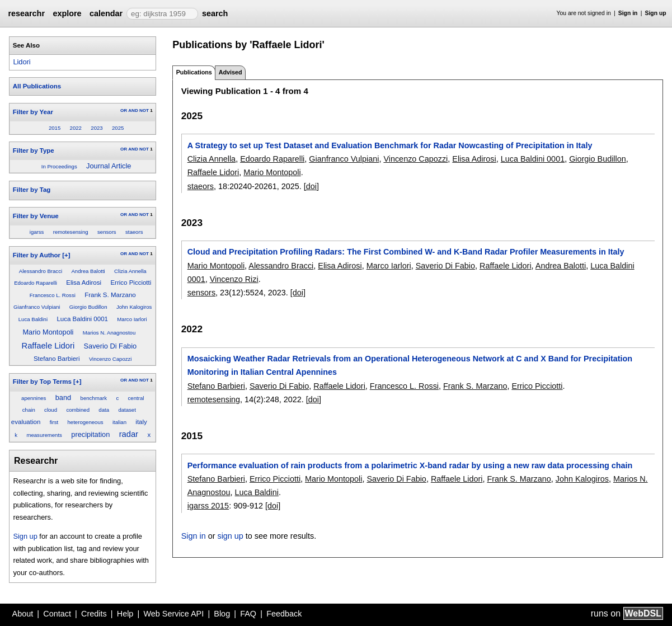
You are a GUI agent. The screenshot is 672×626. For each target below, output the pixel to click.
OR (124, 110)
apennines (34, 398)
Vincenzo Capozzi (111, 359)
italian (119, 422)
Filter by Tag (32, 190)
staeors (134, 232)
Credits (94, 614)
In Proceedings (59, 166)
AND (133, 110)
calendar (106, 13)
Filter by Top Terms (42, 382)
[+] (66, 255)
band (63, 397)
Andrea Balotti (88, 271)
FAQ (248, 614)
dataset (127, 410)
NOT (144, 110)
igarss (37, 232)
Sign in (628, 13)
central (136, 398)
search (215, 13)
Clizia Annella (130, 271)
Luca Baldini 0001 (82, 319)
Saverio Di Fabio (111, 346)
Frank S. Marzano (110, 295)
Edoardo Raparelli (36, 283)
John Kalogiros (134, 307)
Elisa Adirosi (84, 283)
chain (29, 410)
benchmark (94, 398)
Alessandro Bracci (41, 271)
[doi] (311, 186)
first (54, 422)
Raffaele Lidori (48, 346)
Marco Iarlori (132, 319)
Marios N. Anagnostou (109, 333)
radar (129, 434)
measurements (44, 435)
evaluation (26, 422)
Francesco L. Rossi (53, 295)
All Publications (37, 86)
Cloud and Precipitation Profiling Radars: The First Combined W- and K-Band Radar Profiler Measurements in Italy (406, 252)
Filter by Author (37, 255)
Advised (231, 72)
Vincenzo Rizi (234, 279)
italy (141, 422)
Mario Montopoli (48, 332)
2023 (97, 128)
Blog (222, 614)
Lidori (22, 62)
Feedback (284, 614)
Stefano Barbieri (57, 359)
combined (78, 410)
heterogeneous (86, 422)
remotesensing (71, 232)
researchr (26, 13)
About (23, 614)
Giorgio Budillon (88, 307)
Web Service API (173, 614)
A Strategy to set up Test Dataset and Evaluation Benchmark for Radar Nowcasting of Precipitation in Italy (390, 145)
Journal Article (109, 166)
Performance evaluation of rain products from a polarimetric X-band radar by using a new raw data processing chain (410, 465)
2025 (118, 128)
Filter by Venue (36, 216)
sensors (107, 232)
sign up (230, 536)
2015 (55, 128)
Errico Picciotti (131, 283)
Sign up (656, 13)
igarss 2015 (208, 506)
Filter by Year (33, 112)
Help (125, 614)
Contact (57, 614)
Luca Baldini (33, 319)
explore (67, 13)
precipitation (90, 434)
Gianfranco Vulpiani (37, 307)
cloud (51, 410)
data (104, 410)
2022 (76, 128)
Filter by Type (34, 150)
